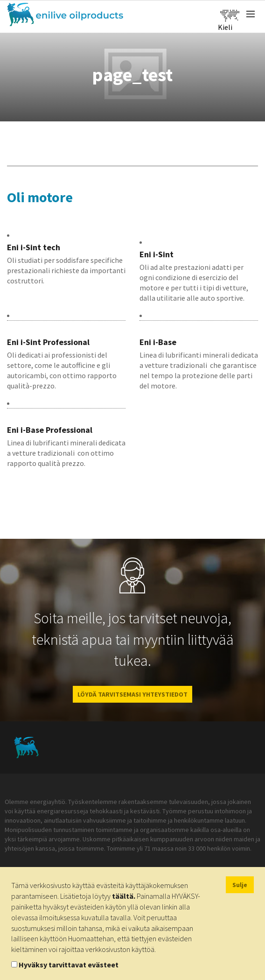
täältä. (124, 896)
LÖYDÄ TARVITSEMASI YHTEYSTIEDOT (132, 694)
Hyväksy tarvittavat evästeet (69, 965)
